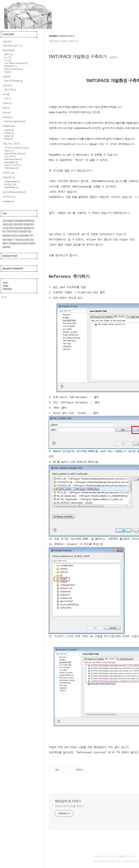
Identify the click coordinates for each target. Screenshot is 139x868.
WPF (9, 54)
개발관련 (9, 177)
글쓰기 (134, 856)
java (28, 240)
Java (6, 94)
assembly (6, 247)
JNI (4, 221)
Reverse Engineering (15, 121)
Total (7, 41)
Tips (8, 72)
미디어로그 (112, 856)
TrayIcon (64, 139)
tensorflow (7, 236)
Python (7, 103)
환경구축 (10, 90)
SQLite (9, 130)
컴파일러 (10, 184)
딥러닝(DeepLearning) (14, 192)
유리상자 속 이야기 (68, 801)
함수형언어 (18, 224)
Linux (6, 112)
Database (9, 126)
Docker (27, 224)
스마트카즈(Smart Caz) (17, 148)
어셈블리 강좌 (15, 243)
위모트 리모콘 (12, 165)
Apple (7, 77)
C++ (8, 60)
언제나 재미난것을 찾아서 (69, 806)
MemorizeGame (13, 159)
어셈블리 (10, 221)
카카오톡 (10, 156)
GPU (32, 224)
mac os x (25, 243)
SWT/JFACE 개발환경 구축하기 (62, 41)
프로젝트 (23, 231)
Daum (118, 861)
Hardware (8, 201)
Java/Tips (113, 57)
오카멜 (6, 228)
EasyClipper (11, 162)
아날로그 (8, 173)
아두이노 (15, 236)
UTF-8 (10, 231)
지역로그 (98, 856)
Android (7, 85)
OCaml (12, 228)
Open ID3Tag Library (15, 153)
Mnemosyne (11, 168)
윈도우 (16, 231)
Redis (8, 139)
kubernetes (24, 236)
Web (6, 108)
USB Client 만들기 (12, 46)
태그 (105, 856)
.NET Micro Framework (16, 63)
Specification (11, 187)
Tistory (136, 861)
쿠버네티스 (21, 240)
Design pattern (12, 181)
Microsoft (8, 50)
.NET (5, 240)
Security (7, 117)
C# (8, 57)
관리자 (127, 856)
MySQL (9, 133)
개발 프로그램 (11, 144)
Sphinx (9, 136)
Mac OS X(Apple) (14, 81)
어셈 (29, 231)
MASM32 (11, 66)
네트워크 (9, 197)
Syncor (9, 151)
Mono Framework (14, 69)
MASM (32, 243)
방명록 (121, 856)
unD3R (95, 861)
